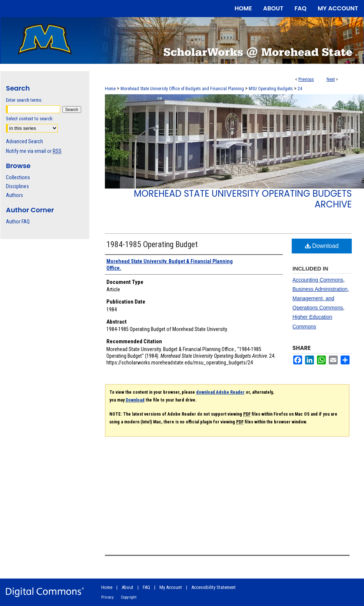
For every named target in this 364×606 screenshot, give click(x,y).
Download (322, 246)
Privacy (107, 597)
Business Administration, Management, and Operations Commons (321, 298)
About (128, 587)
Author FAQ (18, 222)
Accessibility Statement (214, 587)
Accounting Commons (318, 280)
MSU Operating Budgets (271, 89)
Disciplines (17, 186)
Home (110, 89)
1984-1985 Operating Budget (152, 244)
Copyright (129, 597)
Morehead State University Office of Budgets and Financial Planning (182, 89)
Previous (306, 79)
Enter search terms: (24, 100)
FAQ (146, 587)
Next (331, 79)
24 (300, 89)
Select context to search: (30, 119)
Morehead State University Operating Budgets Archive (243, 199)
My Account (171, 587)
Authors (14, 195)
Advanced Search (24, 141)
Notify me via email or (34, 151)
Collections (18, 177)
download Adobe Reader (220, 392)
